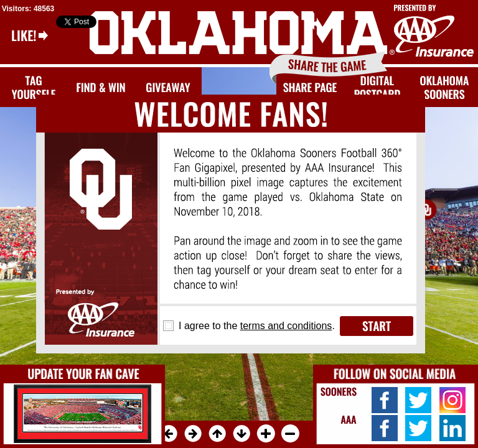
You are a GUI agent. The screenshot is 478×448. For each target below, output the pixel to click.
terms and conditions (286, 326)
